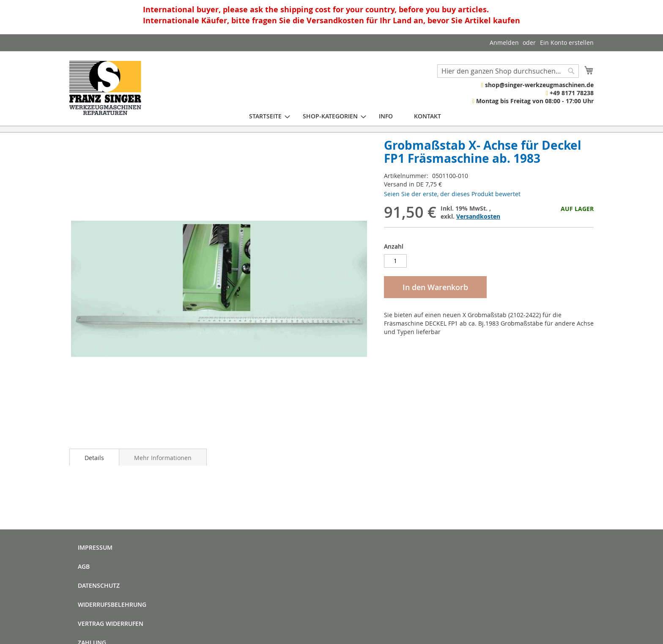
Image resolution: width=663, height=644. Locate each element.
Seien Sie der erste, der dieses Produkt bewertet (452, 194)
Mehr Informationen (163, 458)
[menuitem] (265, 116)
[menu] (345, 116)
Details (94, 458)
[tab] (94, 457)
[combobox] (508, 71)
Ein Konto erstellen (567, 42)
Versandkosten (478, 216)
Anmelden (504, 42)
